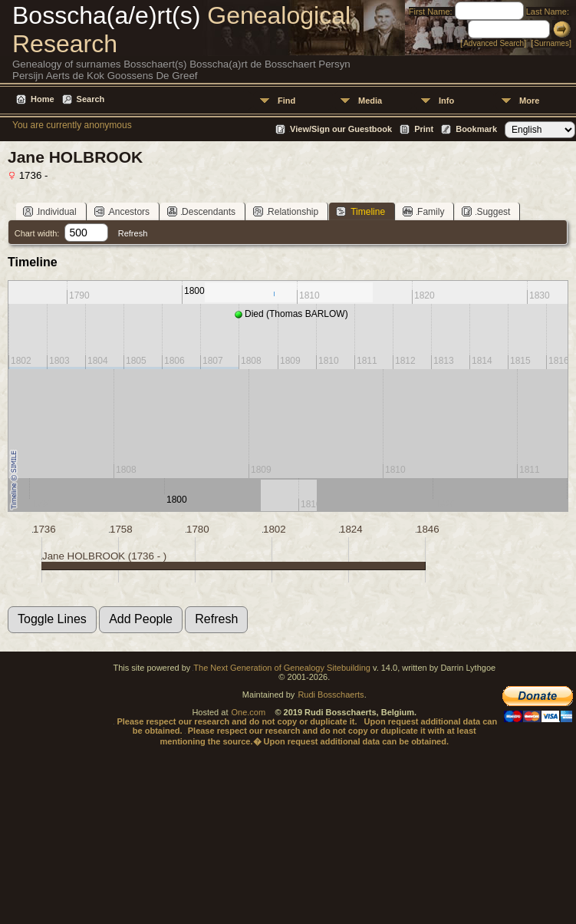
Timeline (360, 211)
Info (446, 101)
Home (43, 99)
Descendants (201, 211)
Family (423, 211)
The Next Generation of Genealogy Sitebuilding (282, 668)
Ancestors (122, 211)
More (529, 101)
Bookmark (476, 129)
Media (370, 101)
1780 (198, 529)
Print (424, 129)
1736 (44, 529)
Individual (50, 211)
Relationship (286, 211)
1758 (121, 529)
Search (91, 99)
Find (286, 101)
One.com (249, 712)
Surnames (551, 43)
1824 (351, 529)
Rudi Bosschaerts (331, 695)
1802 (275, 529)
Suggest (486, 211)
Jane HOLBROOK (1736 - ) (104, 556)
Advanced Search (494, 43)
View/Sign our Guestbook (341, 129)
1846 (428, 529)
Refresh (133, 233)
